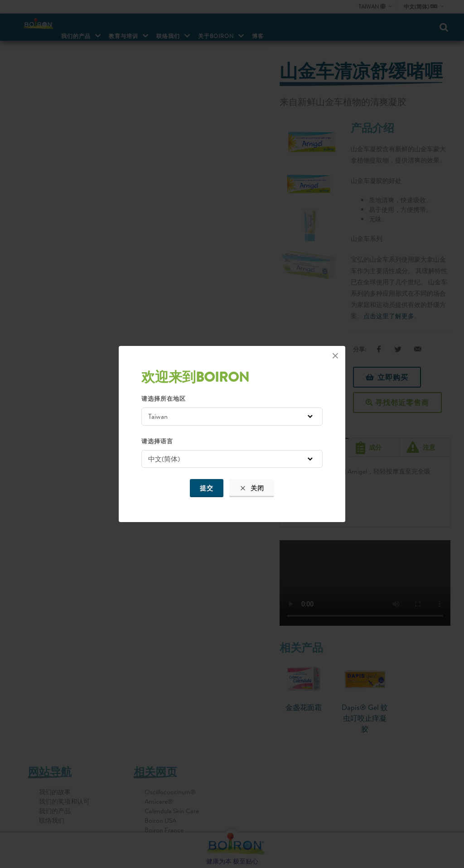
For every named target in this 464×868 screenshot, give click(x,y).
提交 (207, 488)
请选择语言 (157, 441)
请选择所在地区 (164, 398)
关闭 (252, 488)
